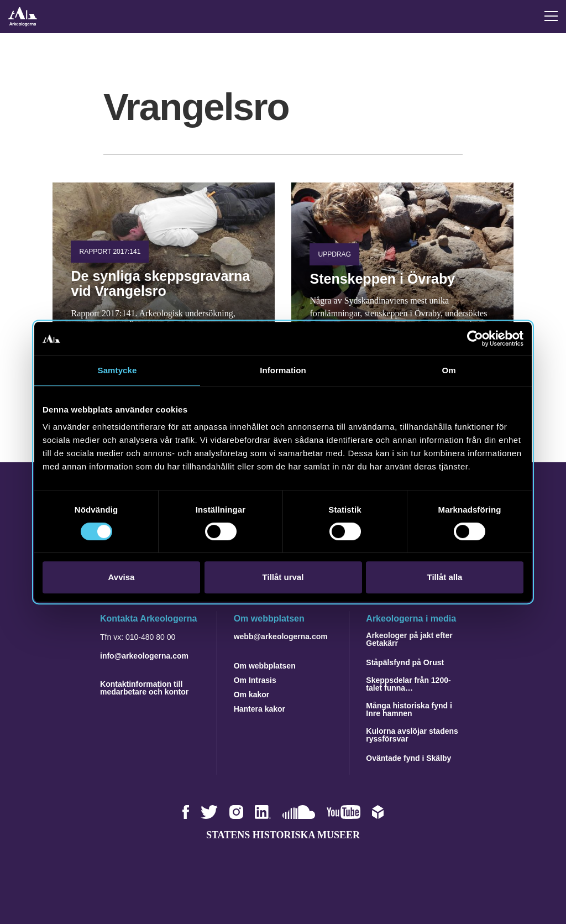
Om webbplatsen (265, 666)
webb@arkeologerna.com (281, 636)
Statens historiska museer (283, 835)
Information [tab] (283, 370)
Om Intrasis (255, 680)
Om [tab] (449, 370)
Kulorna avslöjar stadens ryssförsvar (412, 735)
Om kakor (252, 695)
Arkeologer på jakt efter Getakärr (409, 639)
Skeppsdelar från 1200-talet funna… (408, 684)
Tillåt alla (445, 577)
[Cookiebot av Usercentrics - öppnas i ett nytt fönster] (475, 338)
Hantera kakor (260, 709)
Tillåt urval (283, 577)
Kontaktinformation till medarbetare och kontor (144, 688)
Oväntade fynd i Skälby (408, 758)
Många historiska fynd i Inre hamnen (409, 709)
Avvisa (122, 577)
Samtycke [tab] (117, 370)
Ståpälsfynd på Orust (405, 662)
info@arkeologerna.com (144, 656)
